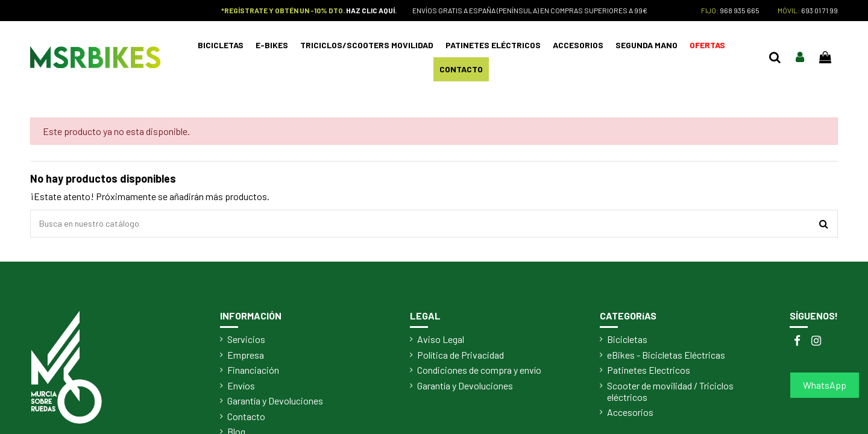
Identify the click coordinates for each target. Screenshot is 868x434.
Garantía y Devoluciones (275, 404)
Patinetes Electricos (649, 373)
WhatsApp (825, 385)
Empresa (246, 358)
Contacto (246, 419)
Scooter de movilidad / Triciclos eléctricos (670, 394)
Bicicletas (627, 342)
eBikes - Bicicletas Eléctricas (666, 358)
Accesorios (630, 416)
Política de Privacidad (461, 358)
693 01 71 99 (819, 10)
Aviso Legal (441, 342)
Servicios (246, 342)
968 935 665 (740, 10)
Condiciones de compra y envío (479, 373)
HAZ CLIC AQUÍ (370, 10)
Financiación (253, 373)
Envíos (241, 388)
